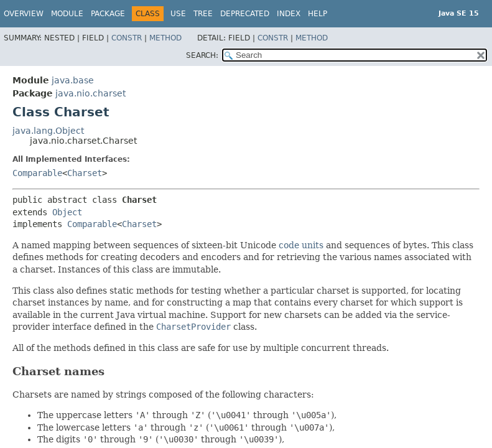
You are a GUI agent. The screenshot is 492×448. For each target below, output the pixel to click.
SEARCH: (202, 55)
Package (108, 14)
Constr (127, 38)
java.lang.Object (48, 131)
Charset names (58, 371)
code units (301, 245)
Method (165, 38)
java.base (73, 80)
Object (67, 212)
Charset (85, 173)
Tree (203, 14)
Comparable (37, 173)
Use (178, 14)
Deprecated (245, 14)
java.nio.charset (91, 93)
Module (67, 14)
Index (289, 14)
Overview (24, 14)
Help (318, 14)
